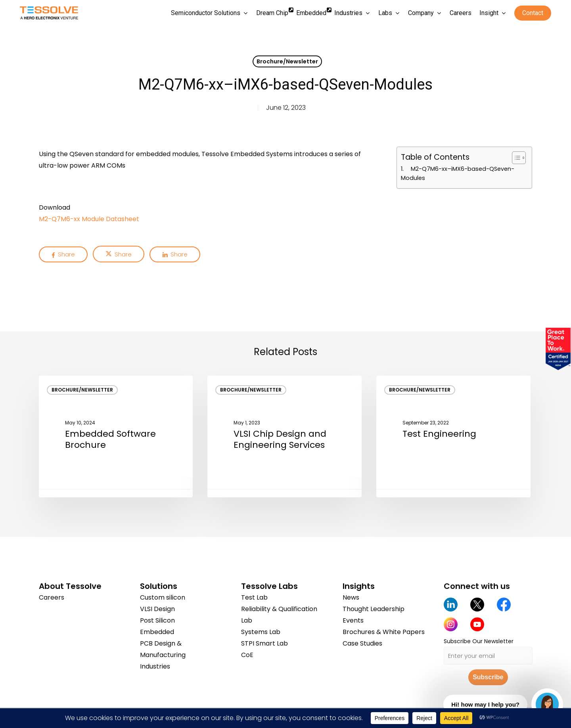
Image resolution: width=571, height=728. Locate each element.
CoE (247, 655)
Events (353, 620)
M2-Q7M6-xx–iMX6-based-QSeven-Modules (458, 173)
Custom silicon (163, 597)
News (351, 597)
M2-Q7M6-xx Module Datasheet (89, 219)
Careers (52, 597)
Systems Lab (261, 632)
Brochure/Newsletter (287, 61)
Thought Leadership (374, 609)
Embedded (157, 632)
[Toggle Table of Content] (515, 158)
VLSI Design (157, 609)
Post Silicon (157, 620)
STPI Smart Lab (264, 643)
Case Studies (362, 643)
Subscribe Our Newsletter (479, 641)
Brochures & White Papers (384, 632)
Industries (155, 666)
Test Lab (254, 597)
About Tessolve (70, 586)
